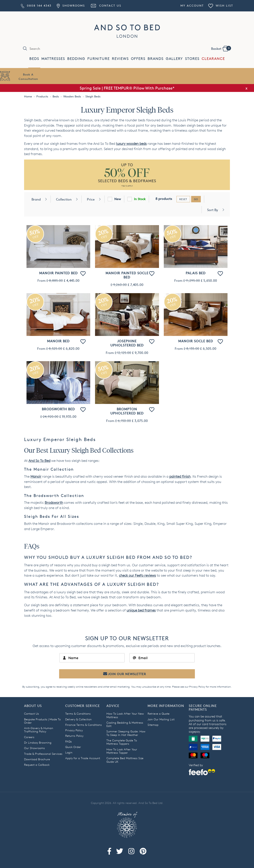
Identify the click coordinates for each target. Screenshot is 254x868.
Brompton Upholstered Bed (127, 411)
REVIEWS (120, 59)
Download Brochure (37, 759)
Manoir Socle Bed (196, 341)
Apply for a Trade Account (83, 758)
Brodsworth (54, 503)
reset (183, 199)
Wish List (221, 5)
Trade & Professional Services (43, 754)
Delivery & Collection (78, 719)
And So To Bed (39, 461)
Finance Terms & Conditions (84, 725)
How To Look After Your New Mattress (125, 715)
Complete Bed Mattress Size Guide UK (125, 760)
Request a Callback (37, 765)
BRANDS (156, 59)
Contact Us (106, 5)
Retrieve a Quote (159, 714)
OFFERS (138, 59)
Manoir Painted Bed (58, 273)
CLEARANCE (213, 59)
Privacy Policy (197, 687)
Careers (29, 737)
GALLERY (174, 59)
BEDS (34, 59)
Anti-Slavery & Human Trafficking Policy (39, 730)
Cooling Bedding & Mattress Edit (125, 724)
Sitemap (153, 725)
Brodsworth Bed (58, 409)
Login (69, 752)
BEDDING (76, 59)
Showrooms (71, 5)
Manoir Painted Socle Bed (127, 275)
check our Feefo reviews (137, 575)
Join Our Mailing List (161, 719)
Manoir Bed (58, 341)
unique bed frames (141, 610)
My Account (192, 5)
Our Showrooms (34, 748)
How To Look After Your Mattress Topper (122, 751)
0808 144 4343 (36, 5)
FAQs (69, 741)
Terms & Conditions (78, 714)
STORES (192, 59)
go (196, 199)
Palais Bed (196, 273)
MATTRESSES (53, 59)
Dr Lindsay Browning (38, 742)
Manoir (36, 476)
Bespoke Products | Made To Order (42, 721)
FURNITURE (99, 59)
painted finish (180, 476)
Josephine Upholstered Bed (127, 343)
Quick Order (73, 747)
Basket (221, 48)
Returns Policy (74, 736)
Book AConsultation (28, 77)
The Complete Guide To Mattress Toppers (122, 742)
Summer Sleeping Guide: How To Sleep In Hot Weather (126, 733)
